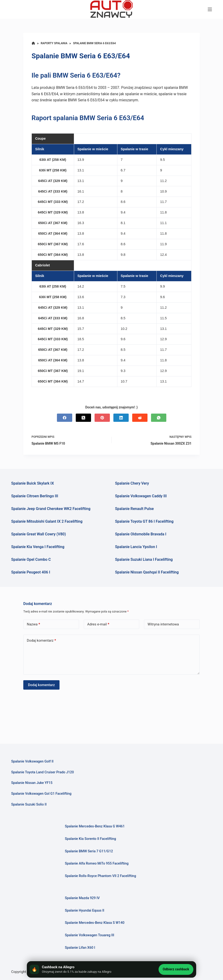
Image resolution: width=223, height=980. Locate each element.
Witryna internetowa (163, 624)
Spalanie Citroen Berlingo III (35, 496)
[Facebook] (65, 418)
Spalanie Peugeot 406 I (31, 572)
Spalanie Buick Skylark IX (32, 483)
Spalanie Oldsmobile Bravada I (141, 534)
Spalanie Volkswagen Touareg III (90, 935)
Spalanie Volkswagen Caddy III (141, 496)
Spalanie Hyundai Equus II (85, 911)
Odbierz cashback (176, 969)
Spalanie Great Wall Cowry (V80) (38, 534)
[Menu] (210, 9)
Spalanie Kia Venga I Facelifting (38, 547)
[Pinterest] (102, 418)
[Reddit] (140, 418)
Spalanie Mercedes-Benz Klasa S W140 (95, 923)
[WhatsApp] (159, 418)
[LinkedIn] (121, 418)
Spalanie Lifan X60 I (80, 948)
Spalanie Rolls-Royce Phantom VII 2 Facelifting (101, 876)
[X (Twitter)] (83, 418)
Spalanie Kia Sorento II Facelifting (91, 839)
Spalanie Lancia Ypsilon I (136, 547)
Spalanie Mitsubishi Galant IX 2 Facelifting (47, 521)
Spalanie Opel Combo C (31, 559)
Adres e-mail (98, 624)
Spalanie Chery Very (132, 483)
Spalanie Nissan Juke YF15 (32, 783)
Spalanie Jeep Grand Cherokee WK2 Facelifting (51, 509)
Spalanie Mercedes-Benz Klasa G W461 (95, 826)
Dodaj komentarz (41, 641)
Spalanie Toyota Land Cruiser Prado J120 (42, 772)
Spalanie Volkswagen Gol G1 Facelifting (41, 794)
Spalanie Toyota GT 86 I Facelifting (144, 521)
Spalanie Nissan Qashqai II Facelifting (147, 572)
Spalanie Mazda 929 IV (82, 898)
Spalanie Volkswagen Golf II (32, 761)
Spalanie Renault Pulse (134, 509)
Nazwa (33, 624)
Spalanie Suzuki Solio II (29, 804)
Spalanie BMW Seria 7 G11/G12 (89, 851)
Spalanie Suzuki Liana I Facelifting (144, 559)
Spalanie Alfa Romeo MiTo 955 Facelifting (97, 863)
